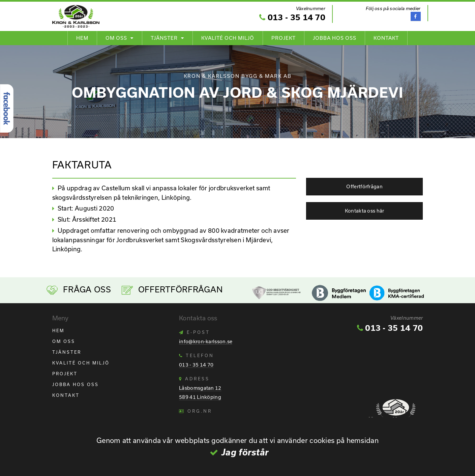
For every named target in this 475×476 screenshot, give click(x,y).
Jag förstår (245, 452)
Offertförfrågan (364, 186)
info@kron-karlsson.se (206, 341)
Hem (82, 38)
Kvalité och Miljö (228, 38)
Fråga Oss (87, 289)
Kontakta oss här (365, 211)
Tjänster (164, 38)
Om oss (116, 38)
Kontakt (386, 38)
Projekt (284, 38)
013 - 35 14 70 (292, 17)
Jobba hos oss (335, 38)
